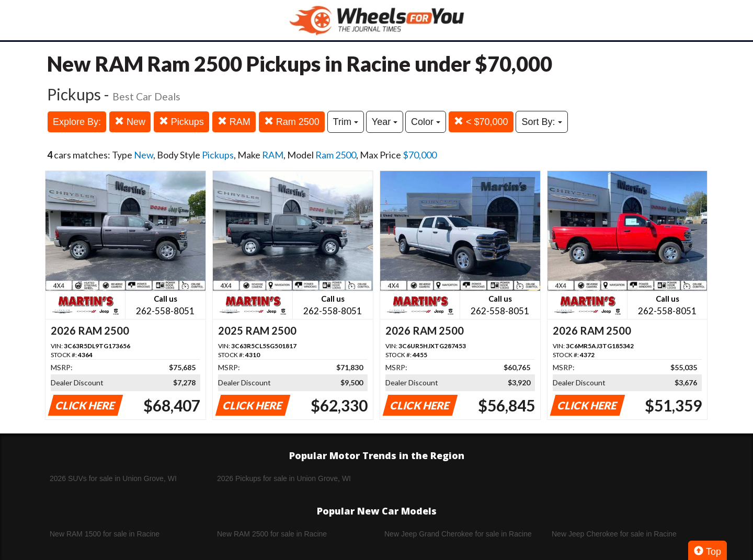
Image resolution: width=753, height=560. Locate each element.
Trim (346, 122)
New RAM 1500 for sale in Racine (105, 534)
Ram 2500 (292, 122)
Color (426, 122)
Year (385, 122)
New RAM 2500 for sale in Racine (272, 534)
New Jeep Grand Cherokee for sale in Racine (458, 534)
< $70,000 (481, 122)
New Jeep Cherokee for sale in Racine (614, 534)
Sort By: (541, 122)
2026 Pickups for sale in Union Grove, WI (284, 478)
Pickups (181, 122)
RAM (234, 122)
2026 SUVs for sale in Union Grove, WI (113, 478)
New (130, 122)
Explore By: (77, 122)
